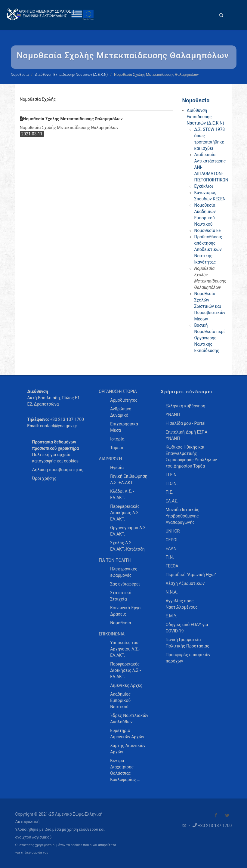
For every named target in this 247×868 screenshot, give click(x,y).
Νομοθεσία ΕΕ (208, 230)
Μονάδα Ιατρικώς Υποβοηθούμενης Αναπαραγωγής (182, 516)
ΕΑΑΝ (171, 548)
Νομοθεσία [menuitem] (121, 623)
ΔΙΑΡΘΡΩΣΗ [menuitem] (110, 459)
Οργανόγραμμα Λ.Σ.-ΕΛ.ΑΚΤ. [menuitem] (129, 531)
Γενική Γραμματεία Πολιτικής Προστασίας (187, 643)
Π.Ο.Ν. (171, 483)
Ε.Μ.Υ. (171, 616)
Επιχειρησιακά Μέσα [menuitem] (124, 427)
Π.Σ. (169, 492)
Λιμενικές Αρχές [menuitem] (126, 685)
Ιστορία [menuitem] (117, 439)
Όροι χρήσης (44, 478)
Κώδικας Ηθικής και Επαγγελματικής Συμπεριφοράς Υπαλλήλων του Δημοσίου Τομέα (191, 457)
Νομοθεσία (20, 75)
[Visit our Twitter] (227, 815)
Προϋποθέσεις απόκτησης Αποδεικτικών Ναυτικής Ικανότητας (208, 249)
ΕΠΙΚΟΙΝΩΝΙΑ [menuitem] (112, 634)
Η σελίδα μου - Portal (185, 423)
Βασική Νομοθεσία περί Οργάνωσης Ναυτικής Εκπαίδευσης (210, 338)
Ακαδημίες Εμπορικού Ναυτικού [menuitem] (120, 700)
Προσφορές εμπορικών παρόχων (188, 658)
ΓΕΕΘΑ (172, 566)
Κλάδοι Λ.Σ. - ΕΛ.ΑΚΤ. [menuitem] (122, 494)
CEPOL (172, 540)
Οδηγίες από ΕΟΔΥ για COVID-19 (187, 628)
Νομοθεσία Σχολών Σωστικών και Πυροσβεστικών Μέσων (210, 306)
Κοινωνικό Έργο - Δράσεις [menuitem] (126, 611)
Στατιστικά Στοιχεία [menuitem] (121, 596)
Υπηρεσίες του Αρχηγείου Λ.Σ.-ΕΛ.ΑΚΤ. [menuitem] (125, 649)
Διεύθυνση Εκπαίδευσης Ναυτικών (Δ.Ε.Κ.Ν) (71, 75)
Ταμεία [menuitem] (117, 448)
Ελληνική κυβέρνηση (185, 406)
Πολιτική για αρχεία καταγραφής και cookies (55, 458)
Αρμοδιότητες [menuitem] (124, 400)
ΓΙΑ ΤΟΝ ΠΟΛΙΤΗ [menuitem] (115, 560)
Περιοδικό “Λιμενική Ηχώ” (191, 575)
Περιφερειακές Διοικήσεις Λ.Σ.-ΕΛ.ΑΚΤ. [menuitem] (125, 513)
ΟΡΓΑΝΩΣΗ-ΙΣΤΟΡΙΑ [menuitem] (118, 391)
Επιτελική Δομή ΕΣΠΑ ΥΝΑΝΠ (186, 435)
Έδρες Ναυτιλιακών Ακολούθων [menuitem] (129, 719)
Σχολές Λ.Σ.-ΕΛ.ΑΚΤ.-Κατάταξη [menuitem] (127, 546)
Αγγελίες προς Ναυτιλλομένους (181, 604)
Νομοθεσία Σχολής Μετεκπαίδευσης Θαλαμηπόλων (71, 119)
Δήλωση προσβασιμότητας (58, 470)
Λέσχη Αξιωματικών (185, 583)
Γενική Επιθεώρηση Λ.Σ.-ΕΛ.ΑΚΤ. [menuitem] (129, 479)
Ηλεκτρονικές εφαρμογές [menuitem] (124, 572)
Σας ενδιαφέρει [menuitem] (125, 584)
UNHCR (173, 531)
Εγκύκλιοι (204, 186)
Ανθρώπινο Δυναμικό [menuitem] (121, 412)
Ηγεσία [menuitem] (117, 468)
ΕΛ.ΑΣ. (172, 501)
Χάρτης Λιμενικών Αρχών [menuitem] (128, 749)
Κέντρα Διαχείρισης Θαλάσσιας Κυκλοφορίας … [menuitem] (125, 770)
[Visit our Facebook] (216, 815)
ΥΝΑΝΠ (173, 415)
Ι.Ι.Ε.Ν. (171, 475)
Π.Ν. (170, 557)
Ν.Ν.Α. (171, 592)
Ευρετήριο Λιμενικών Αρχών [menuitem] (127, 734)
